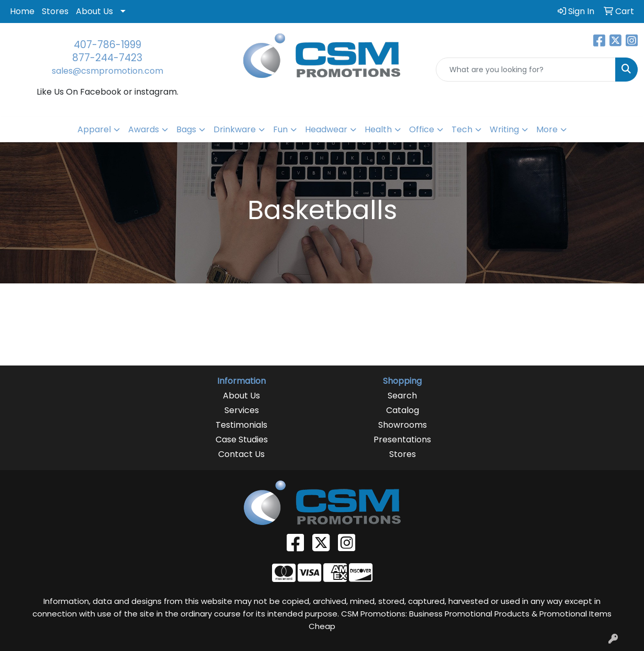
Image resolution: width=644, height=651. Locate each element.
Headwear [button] (326, 129)
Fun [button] (280, 129)
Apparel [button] (94, 129)
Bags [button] (186, 129)
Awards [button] (144, 129)
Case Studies (242, 439)
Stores (55, 11)
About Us (94, 11)
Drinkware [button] (235, 129)
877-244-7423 (107, 58)
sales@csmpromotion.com (108, 71)
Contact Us (241, 454)
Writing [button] (504, 129)
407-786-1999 (108, 45)
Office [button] (422, 129)
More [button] (547, 129)
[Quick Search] (526, 70)
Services (242, 410)
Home (22, 11)
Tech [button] (462, 129)
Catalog (403, 410)
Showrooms (403, 425)
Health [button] (378, 129)
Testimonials (241, 425)
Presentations (402, 439)
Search (402, 396)
